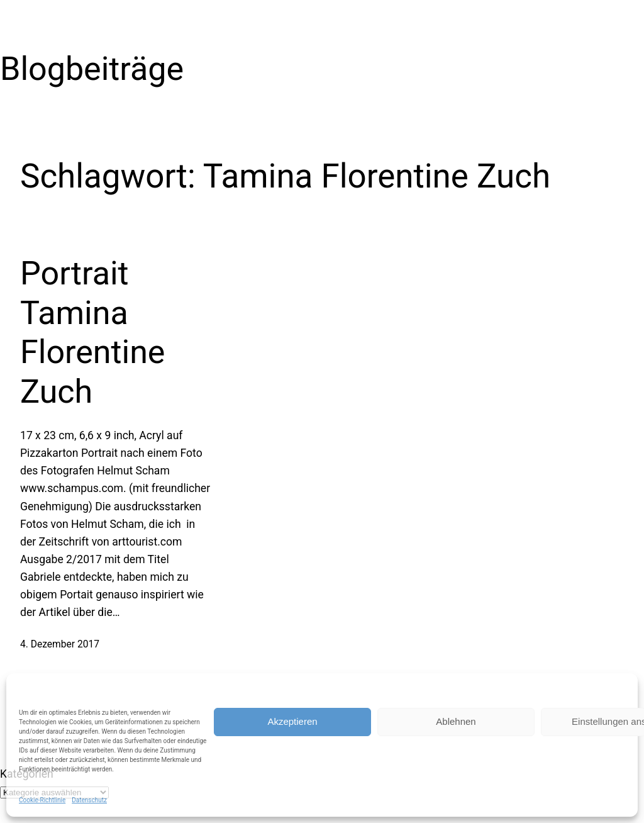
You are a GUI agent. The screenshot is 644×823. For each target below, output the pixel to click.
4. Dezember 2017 (60, 644)
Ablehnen (456, 721)
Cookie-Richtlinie (42, 800)
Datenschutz (89, 800)
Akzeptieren (292, 721)
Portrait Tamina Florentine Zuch (92, 332)
